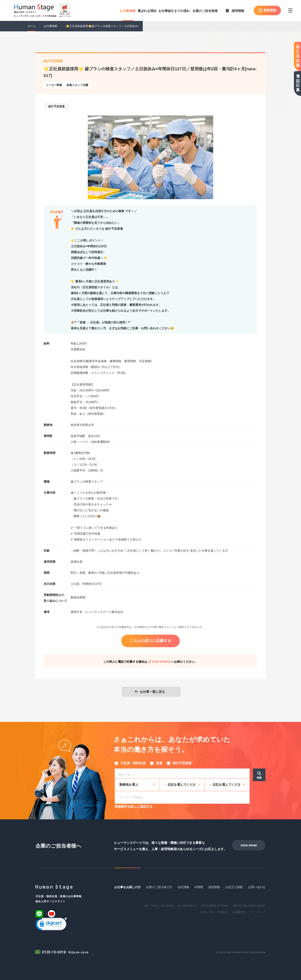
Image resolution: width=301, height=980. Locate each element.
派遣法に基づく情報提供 (214, 912)
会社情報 (183, 887)
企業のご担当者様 (205, 11)
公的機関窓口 (239, 912)
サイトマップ (258, 912)
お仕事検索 (128, 11)
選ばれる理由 (147, 11)
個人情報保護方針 (188, 906)
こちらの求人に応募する (150, 641)
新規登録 (270, 10)
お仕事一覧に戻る (152, 692)
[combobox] (182, 773)
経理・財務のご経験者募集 (159, 906)
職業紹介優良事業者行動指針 (249, 906)
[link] (51, 925)
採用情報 (238, 11)
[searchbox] (183, 774)
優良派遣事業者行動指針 (215, 906)
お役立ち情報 (234, 887)
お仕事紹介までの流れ (174, 11)
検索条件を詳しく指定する (134, 806)
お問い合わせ (257, 887)
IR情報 (199, 887)
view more (249, 845)
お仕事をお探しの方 (128, 887)
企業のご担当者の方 (159, 887)
